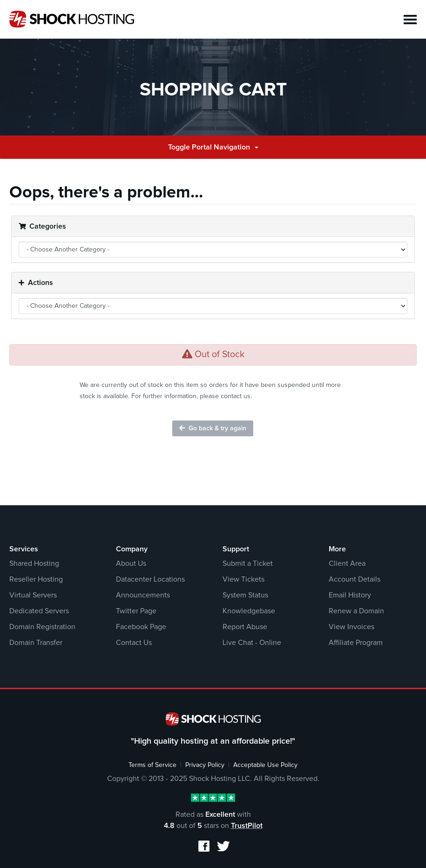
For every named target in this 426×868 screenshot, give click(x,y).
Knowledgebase (249, 611)
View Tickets (243, 579)
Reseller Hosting (36, 579)
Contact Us (134, 643)
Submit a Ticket (248, 563)
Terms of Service (152, 765)
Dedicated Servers (39, 611)
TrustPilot (247, 826)
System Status (245, 595)
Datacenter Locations (150, 579)
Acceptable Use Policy (265, 765)
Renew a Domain (356, 611)
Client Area (347, 563)
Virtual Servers (33, 595)
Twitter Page (136, 611)
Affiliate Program (356, 643)
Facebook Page (141, 627)
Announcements (143, 595)
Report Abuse (245, 627)
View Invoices (352, 627)
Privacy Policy (205, 765)
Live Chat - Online (252, 643)
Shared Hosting (34, 563)
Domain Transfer (36, 643)
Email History (350, 595)
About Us (131, 563)
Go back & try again (213, 428)
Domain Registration (42, 627)
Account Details (355, 579)
